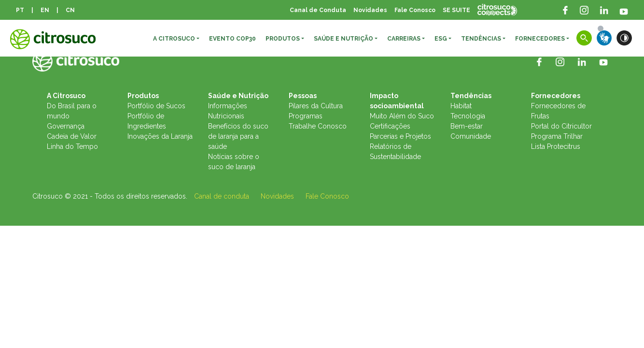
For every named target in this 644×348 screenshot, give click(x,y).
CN (70, 10)
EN (45, 10)
